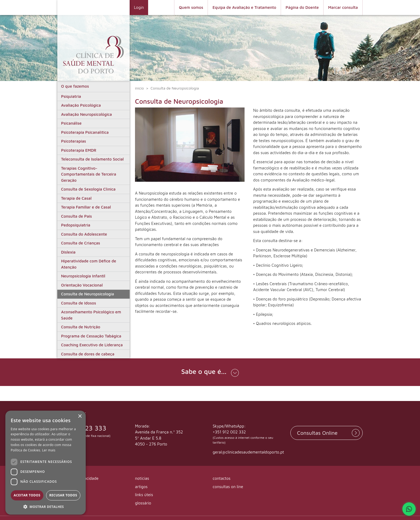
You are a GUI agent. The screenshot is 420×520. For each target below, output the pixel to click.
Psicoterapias (74, 141)
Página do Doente (302, 7)
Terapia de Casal (76, 198)
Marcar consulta (343, 7)
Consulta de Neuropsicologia (88, 294)
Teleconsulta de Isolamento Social (92, 159)
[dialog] (46, 463)
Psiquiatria (71, 96)
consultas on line (228, 487)
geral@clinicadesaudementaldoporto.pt (248, 452)
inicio (139, 88)
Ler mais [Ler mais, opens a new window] (49, 450)
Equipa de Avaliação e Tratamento (244, 7)
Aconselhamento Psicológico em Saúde (91, 315)
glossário (143, 503)
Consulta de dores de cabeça (88, 354)
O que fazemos (75, 86)
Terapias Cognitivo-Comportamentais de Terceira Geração (89, 174)
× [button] (80, 416)
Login (139, 7)
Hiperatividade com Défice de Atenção (89, 264)
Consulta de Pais (76, 216)
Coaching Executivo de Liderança (92, 345)
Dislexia (68, 252)
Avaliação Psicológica (81, 105)
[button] (210, 372)
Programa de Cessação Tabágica (91, 336)
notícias (142, 479)
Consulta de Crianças (81, 243)
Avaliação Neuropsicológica (87, 114)
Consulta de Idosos (78, 303)
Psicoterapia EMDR (79, 150)
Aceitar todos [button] (27, 495)
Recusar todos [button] (63, 495)
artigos (141, 487)
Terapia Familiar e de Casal (86, 207)
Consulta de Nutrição (81, 327)
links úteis (144, 495)
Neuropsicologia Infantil (83, 276)
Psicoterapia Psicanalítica (85, 132)
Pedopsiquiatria (76, 225)
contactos (222, 479)
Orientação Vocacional (82, 285)
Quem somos (191, 7)
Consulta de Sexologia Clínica (88, 189)
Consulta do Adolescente (84, 234)
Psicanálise (71, 123)
